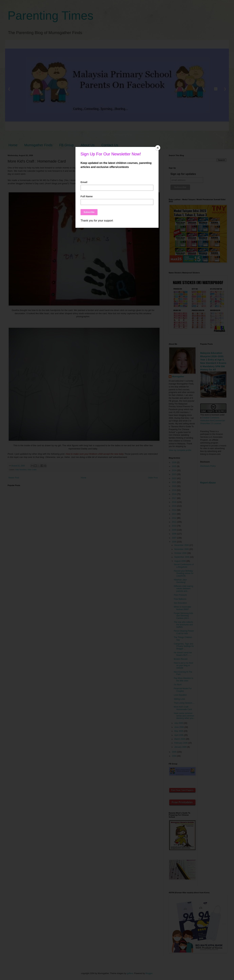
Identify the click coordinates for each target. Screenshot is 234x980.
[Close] (158, 148)
